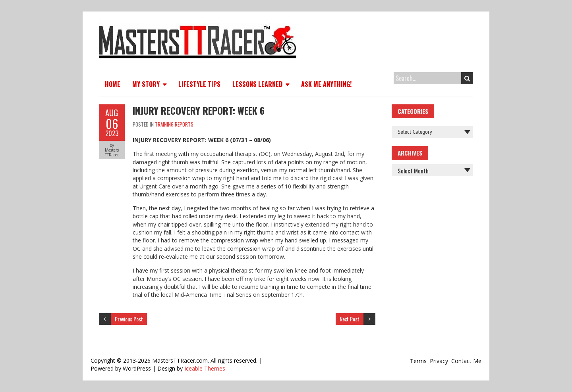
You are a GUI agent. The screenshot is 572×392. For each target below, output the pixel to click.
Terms (418, 361)
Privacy (439, 361)
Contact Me (466, 361)
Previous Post (129, 319)
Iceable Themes (205, 368)
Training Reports (174, 124)
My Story (146, 84)
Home (113, 84)
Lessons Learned (257, 84)
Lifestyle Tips (199, 84)
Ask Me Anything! (326, 84)
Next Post (350, 319)
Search (467, 78)
